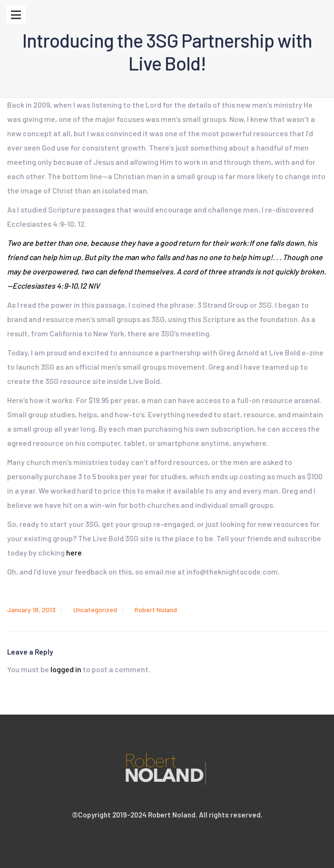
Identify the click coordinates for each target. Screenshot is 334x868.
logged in (66, 669)
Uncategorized (95, 610)
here (74, 552)
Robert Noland (156, 610)
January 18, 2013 (31, 610)
